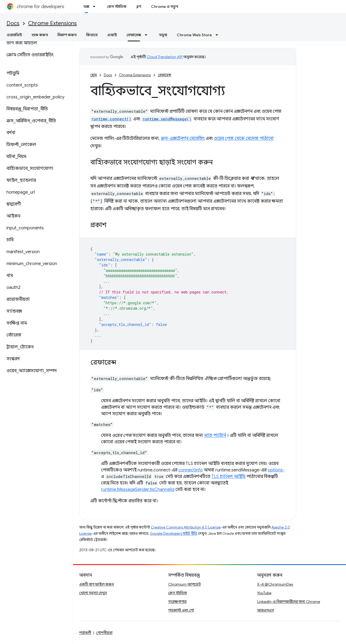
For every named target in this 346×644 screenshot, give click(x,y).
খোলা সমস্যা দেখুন (93, 593)
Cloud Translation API (165, 57)
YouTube (264, 593)
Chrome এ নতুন (165, 6)
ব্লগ (139, 6)
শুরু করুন (40, 35)
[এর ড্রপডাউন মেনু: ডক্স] (96, 6)
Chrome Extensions (52, 23)
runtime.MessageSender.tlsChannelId (138, 490)
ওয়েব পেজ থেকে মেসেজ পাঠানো (244, 138)
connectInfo (191, 470)
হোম (94, 75)
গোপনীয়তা (104, 633)
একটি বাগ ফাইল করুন (97, 584)
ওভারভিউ (14, 35)
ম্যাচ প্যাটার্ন (215, 435)
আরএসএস (265, 610)
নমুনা (163, 35)
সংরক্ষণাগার (177, 602)
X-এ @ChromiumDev (275, 584)
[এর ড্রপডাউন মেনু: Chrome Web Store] (218, 35)
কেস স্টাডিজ (117, 6)
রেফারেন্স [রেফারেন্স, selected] (134, 35)
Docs (13, 23)
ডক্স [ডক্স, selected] (86, 6)
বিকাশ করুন (67, 35)
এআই (112, 35)
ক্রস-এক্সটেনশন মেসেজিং (183, 138)
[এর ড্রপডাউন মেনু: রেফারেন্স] (148, 35)
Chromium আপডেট (184, 584)
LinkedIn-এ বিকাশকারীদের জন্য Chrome (289, 602)
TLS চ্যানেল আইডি (228, 477)
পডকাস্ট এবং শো (181, 610)
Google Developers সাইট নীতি (174, 534)
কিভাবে (92, 35)
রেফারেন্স (164, 75)
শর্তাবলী (85, 633)
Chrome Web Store (194, 35)
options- (276, 470)
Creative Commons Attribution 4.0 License (186, 527)
